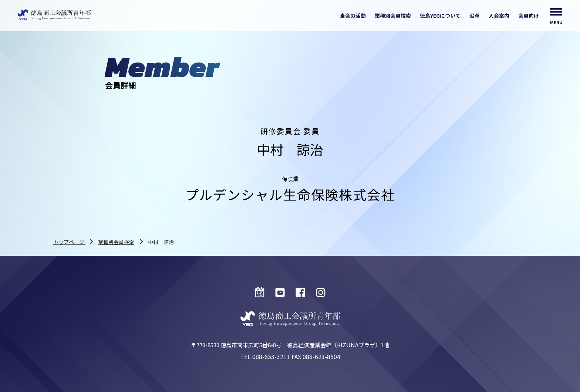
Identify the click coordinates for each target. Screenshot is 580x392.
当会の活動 (353, 16)
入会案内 (499, 16)
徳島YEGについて (440, 16)
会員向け (529, 16)
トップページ (69, 242)
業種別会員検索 (393, 16)
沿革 (475, 16)
